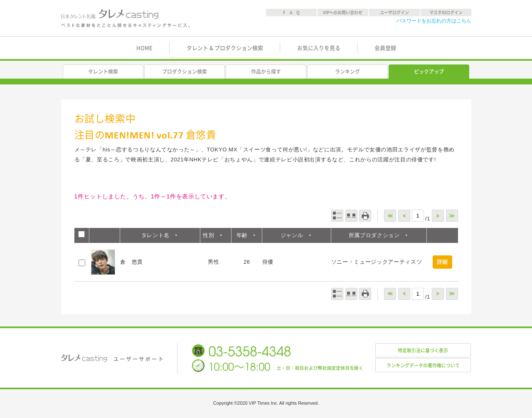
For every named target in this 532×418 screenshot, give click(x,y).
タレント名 (155, 235)
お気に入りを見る (319, 48)
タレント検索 (103, 72)
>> (452, 216)
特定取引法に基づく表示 (423, 350)
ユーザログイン (394, 12)
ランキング (347, 72)
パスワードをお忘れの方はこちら (434, 21)
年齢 (242, 235)
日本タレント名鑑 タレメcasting (126, 18)
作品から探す (266, 72)
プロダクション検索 (185, 72)
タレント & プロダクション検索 (225, 48)
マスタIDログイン (446, 12)
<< (390, 216)
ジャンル (292, 235)
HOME (144, 48)
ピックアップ (429, 72)
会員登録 (385, 48)
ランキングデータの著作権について (423, 365)
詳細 (442, 262)
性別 (208, 235)
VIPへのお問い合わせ (343, 12)
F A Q (291, 12)
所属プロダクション (374, 235)
